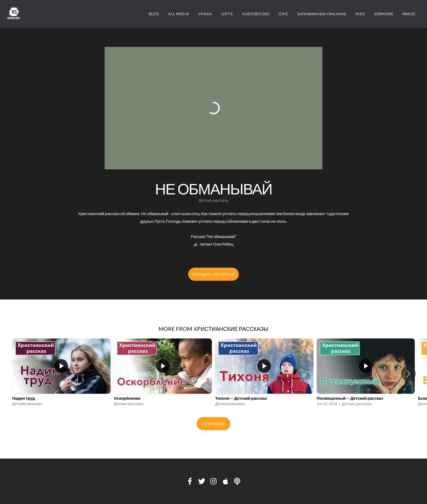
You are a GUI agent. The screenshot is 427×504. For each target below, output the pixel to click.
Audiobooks (256, 14)
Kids (361, 14)
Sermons (384, 14)
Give (283, 14)
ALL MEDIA (179, 14)
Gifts (227, 14)
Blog (154, 14)
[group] (61, 374)
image (409, 14)
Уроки (205, 14)
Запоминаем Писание (322, 14)
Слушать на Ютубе (213, 274)
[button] (408, 374)
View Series (213, 424)
